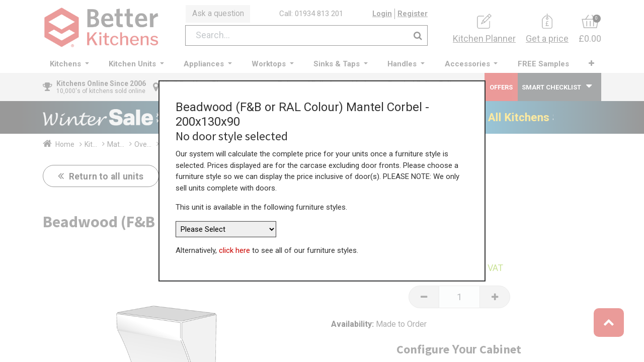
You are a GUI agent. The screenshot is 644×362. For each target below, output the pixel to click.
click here (234, 247)
